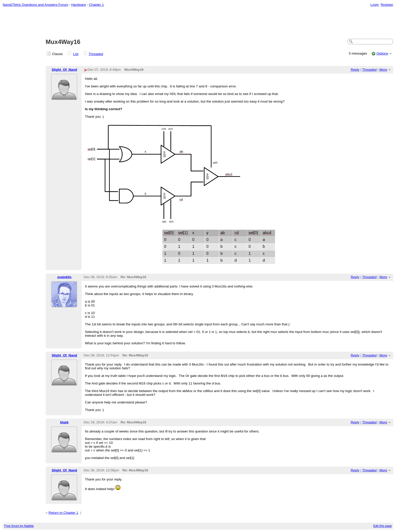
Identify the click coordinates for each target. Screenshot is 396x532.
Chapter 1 (96, 5)
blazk (64, 422)
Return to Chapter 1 (63, 513)
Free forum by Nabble (19, 526)
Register (387, 5)
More (383, 70)
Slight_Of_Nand (64, 70)
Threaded (96, 54)
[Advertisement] (198, 23)
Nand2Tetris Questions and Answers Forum (35, 5)
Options (382, 53)
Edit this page (382, 526)
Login (375, 5)
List (76, 54)
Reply (355, 70)
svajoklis (64, 277)
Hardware (79, 5)
